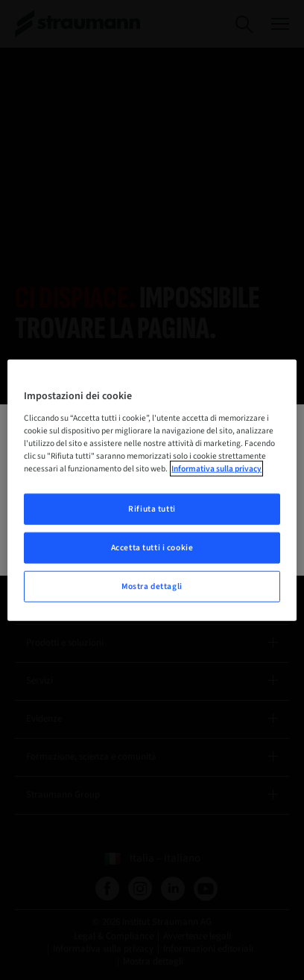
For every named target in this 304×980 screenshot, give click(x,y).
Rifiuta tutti (152, 509)
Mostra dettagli (152, 586)
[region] (152, 490)
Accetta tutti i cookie (152, 547)
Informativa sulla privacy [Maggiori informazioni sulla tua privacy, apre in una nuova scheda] (216, 469)
